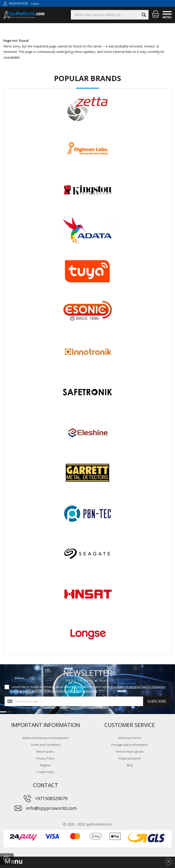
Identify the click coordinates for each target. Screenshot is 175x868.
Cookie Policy (45, 772)
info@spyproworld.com (51, 808)
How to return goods (130, 751)
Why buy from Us (130, 738)
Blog (130, 765)
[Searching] (110, 15)
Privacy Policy (46, 758)
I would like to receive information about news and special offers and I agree (88, 689)
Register (46, 765)
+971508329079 (51, 798)
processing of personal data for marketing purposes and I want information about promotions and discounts (88, 689)
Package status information (130, 745)
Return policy (45, 751)
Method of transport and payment (45, 738)
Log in (35, 4)
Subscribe (157, 701)
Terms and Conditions (46, 745)
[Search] (144, 15)
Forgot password (130, 758)
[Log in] (5, 3)
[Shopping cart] (156, 14)
